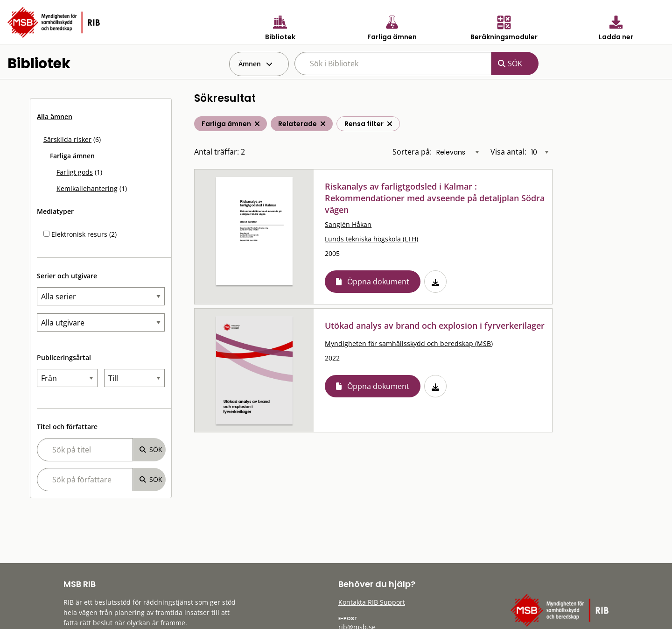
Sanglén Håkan (348, 224)
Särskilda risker (67, 139)
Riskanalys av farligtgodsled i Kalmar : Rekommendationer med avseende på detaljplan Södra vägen (435, 198)
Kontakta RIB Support (372, 602)
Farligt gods (75, 172)
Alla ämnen (55, 117)
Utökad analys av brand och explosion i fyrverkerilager (435, 325)
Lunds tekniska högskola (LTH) (371, 239)
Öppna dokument (378, 282)
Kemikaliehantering (87, 188)
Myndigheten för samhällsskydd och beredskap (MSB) (409, 343)
